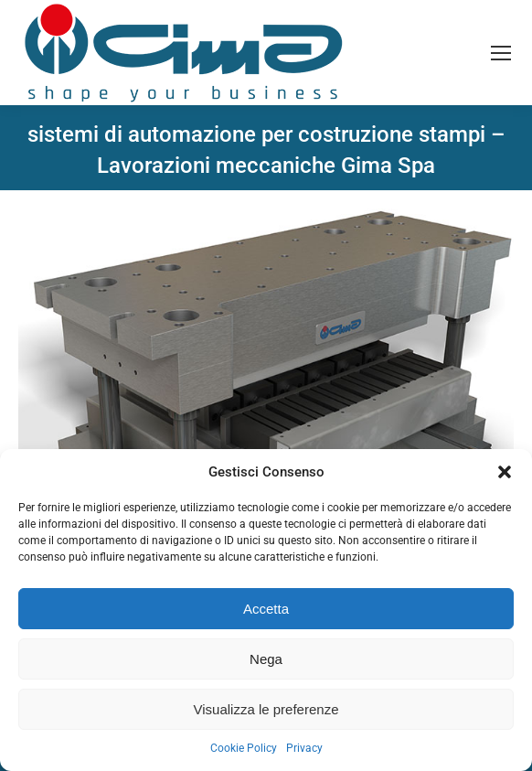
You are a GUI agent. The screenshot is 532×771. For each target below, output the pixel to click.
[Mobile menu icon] (501, 53)
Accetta (266, 609)
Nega (266, 659)
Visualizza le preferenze (266, 709)
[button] (505, 472)
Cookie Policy (244, 748)
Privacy (304, 748)
